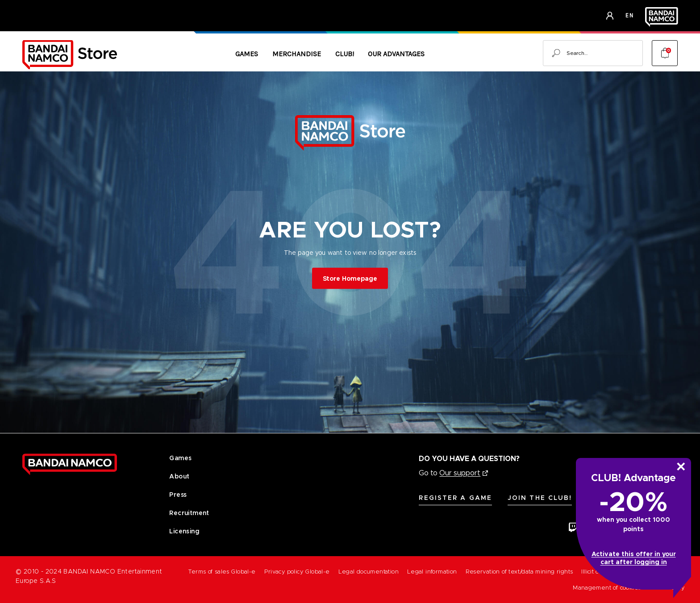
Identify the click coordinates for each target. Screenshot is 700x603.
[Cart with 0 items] (665, 53)
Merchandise (297, 54)
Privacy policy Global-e (297, 572)
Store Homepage (350, 278)
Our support (460, 473)
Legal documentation (369, 572)
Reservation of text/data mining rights (519, 572)
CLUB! (345, 54)
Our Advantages (396, 54)
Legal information (432, 572)
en (630, 15)
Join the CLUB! (540, 498)
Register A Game (455, 498)
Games (247, 54)
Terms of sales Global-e (222, 572)
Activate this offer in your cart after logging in (634, 558)
